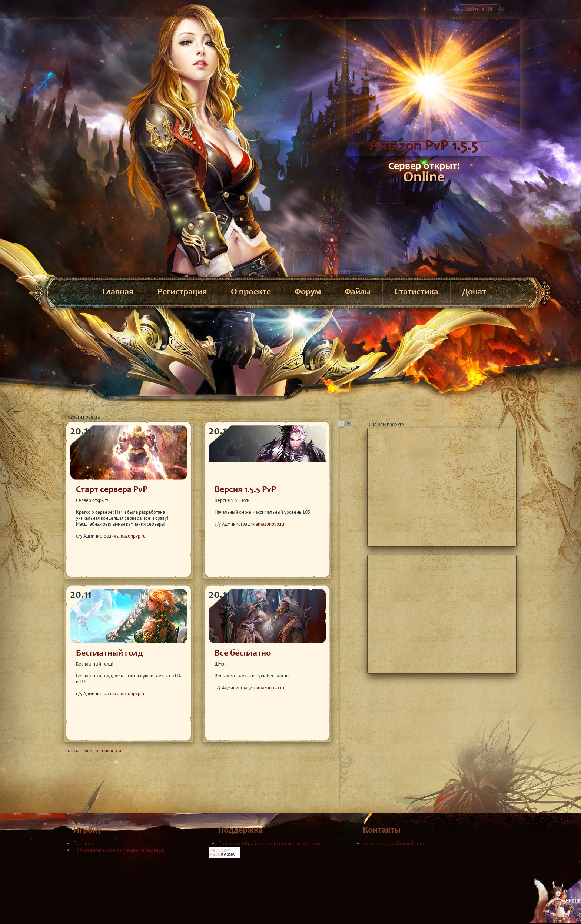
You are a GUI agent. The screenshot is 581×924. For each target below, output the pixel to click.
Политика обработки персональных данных (269, 843)
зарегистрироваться (486, 17)
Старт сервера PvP (112, 490)
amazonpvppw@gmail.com (393, 843)
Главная (118, 292)
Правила (83, 843)
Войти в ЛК (479, 9)
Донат (474, 292)
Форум (308, 292)
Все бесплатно (243, 654)
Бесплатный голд (109, 654)
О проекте (251, 292)
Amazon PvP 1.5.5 (424, 147)
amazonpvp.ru (131, 536)
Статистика (416, 292)
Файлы (358, 292)
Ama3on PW (141, 816)
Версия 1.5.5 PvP (245, 490)
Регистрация (182, 292)
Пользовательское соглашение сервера (119, 850)
